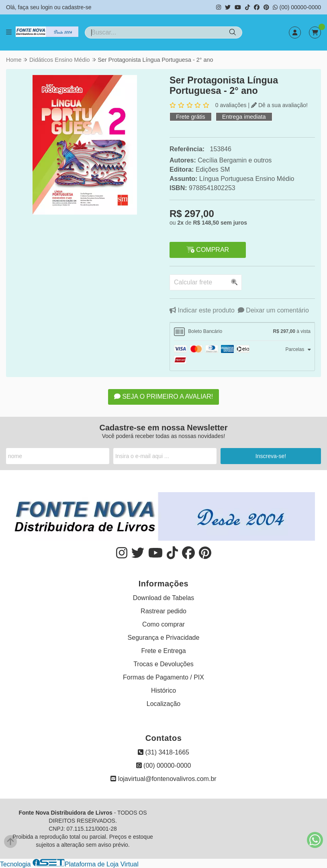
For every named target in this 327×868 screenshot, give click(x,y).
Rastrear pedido (163, 611)
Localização (164, 704)
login (47, 7)
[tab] (242, 332)
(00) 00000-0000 (297, 7)
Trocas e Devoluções (163, 664)
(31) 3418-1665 (163, 752)
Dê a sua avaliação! (279, 105)
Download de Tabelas (164, 598)
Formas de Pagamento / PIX (163, 677)
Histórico (163, 691)
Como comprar (163, 624)
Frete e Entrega (163, 651)
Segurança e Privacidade (164, 638)
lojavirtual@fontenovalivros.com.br (163, 779)
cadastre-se (77, 7)
